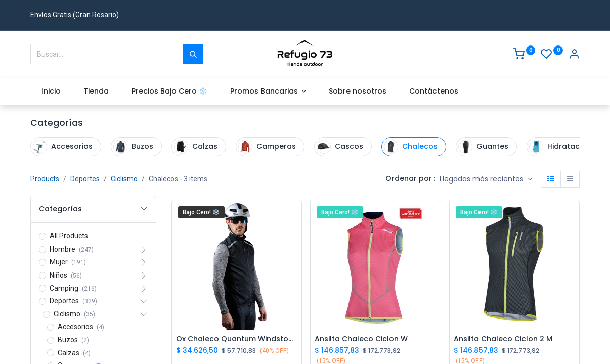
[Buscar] (193, 54)
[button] (486, 179)
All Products (69, 236)
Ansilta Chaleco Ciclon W (361, 339)
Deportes (85, 179)
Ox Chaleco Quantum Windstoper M (237, 339)
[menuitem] (51, 92)
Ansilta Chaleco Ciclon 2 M (503, 339)
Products (45, 179)
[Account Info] (574, 55)
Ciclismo (124, 179)
